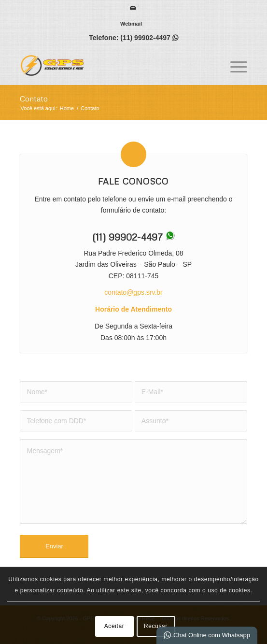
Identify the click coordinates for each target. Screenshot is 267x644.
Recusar (156, 626)
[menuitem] (131, 24)
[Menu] (234, 65)
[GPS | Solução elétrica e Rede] (111, 65)
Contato (34, 99)
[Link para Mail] (133, 8)
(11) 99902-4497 (145, 38)
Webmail (131, 24)
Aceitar (114, 626)
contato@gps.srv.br (133, 292)
